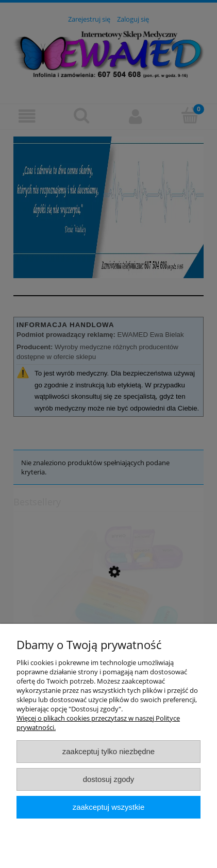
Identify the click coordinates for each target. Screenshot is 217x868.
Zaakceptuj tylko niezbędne (109, 751)
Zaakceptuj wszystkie (109, 807)
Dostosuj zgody (109, 779)
